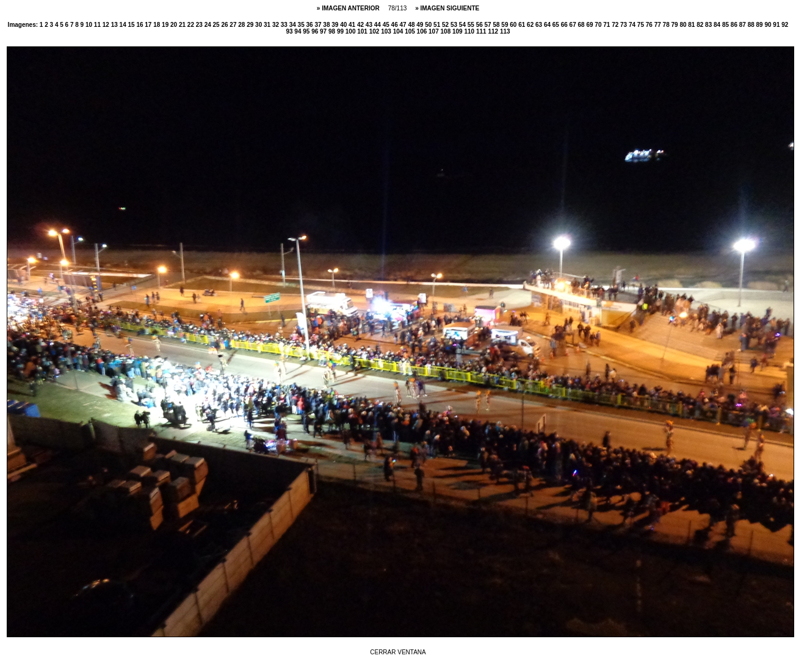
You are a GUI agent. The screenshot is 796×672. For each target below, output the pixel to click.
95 (307, 31)
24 (209, 25)
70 (599, 25)
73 (624, 25)
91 (777, 25)
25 (217, 25)
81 (692, 25)
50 (429, 25)
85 (726, 25)
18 (157, 25)
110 (470, 31)
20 (175, 25)
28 (242, 25)
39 (336, 25)
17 (149, 25)
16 (140, 25)
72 (616, 25)
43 (370, 25)
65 (557, 25)
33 (285, 25)
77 (659, 25)
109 (458, 31)
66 (565, 25)
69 (590, 25)
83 (709, 25)
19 (166, 25)
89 (761, 25)
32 (277, 25)
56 (480, 25)
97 (324, 31)
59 (505, 25)
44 (378, 25)
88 (752, 25)
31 (268, 25)
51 (438, 25)
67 (574, 25)
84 (718, 25)
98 (333, 31)
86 (735, 25)
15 (132, 25)
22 (192, 25)
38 (327, 25)
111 (482, 31)
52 (446, 25)
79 (675, 25)
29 (251, 25)
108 (447, 31)
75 (642, 25)
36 (311, 25)
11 (98, 25)
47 (403, 25)
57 (489, 25)
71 (607, 25)
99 (341, 31)
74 (633, 25)
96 (316, 31)
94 (298, 31)
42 (361, 25)
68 (582, 25)
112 (494, 31)
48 (412, 25)
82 (701, 25)
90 (769, 25)
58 (497, 25)
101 (363, 31)
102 (375, 31)
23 (200, 25)
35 (302, 25)
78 (667, 25)
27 (234, 25)
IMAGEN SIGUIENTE (450, 8)
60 (514, 25)
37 (319, 25)
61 (523, 25)
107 (434, 31)
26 (225, 25)
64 (548, 25)
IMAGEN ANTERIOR (351, 8)
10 (90, 25)
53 (455, 25)
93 (290, 31)
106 (423, 31)
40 (344, 25)
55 (472, 25)
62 (531, 25)
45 (387, 25)
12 (107, 25)
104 (399, 31)
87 (744, 25)
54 (463, 25)
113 (505, 31)
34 (294, 25)
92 (785, 25)
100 (351, 31)
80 (684, 25)
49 (421, 25)
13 (115, 25)
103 (387, 31)
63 (540, 25)
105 (411, 31)
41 (353, 25)
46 (396, 25)
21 (183, 25)
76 (650, 25)
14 (124, 25)
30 (259, 25)
